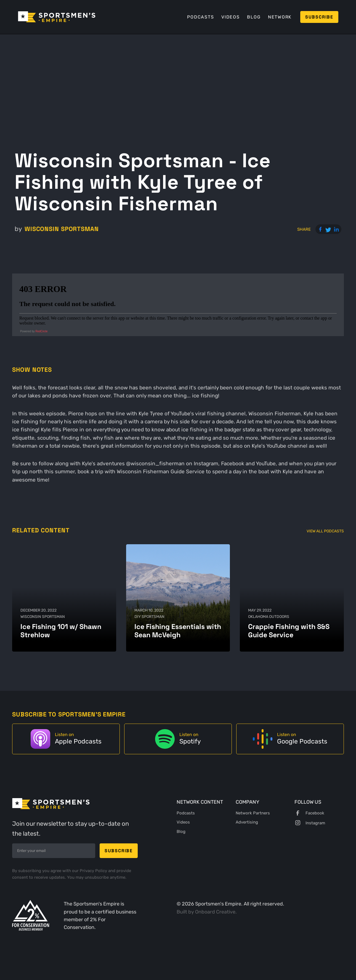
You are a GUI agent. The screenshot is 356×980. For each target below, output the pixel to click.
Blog (254, 17)
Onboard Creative (215, 912)
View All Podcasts (325, 531)
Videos (231, 17)
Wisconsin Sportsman (62, 229)
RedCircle (42, 331)
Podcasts (200, 17)
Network (280, 17)
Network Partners (253, 813)
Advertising (247, 822)
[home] (57, 17)
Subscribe (319, 17)
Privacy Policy (94, 871)
